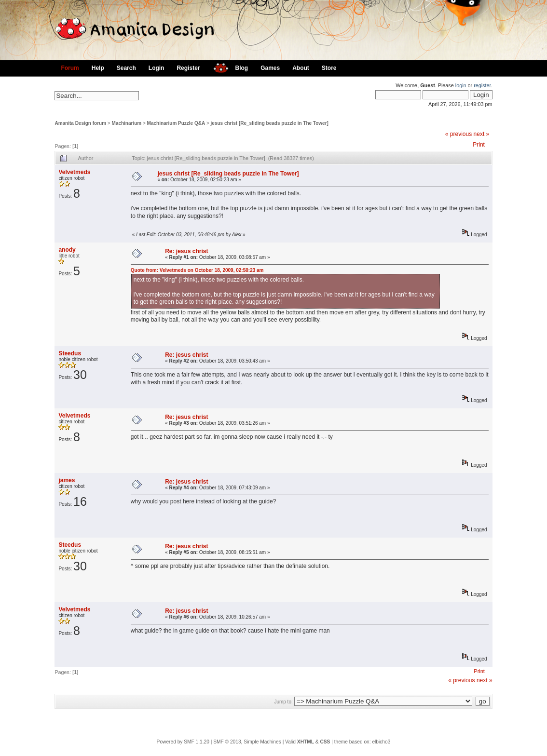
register (482, 85)
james (67, 480)
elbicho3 (381, 742)
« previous (458, 134)
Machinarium (127, 123)
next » (482, 134)
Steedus (70, 353)
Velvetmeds (74, 172)
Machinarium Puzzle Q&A (176, 123)
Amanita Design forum (80, 123)
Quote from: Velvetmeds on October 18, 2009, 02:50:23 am (197, 270)
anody (67, 250)
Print (479, 145)
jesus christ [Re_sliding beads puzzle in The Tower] (270, 123)
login (461, 85)
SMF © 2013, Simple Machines (247, 742)
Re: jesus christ (186, 251)
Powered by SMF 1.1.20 (183, 742)
